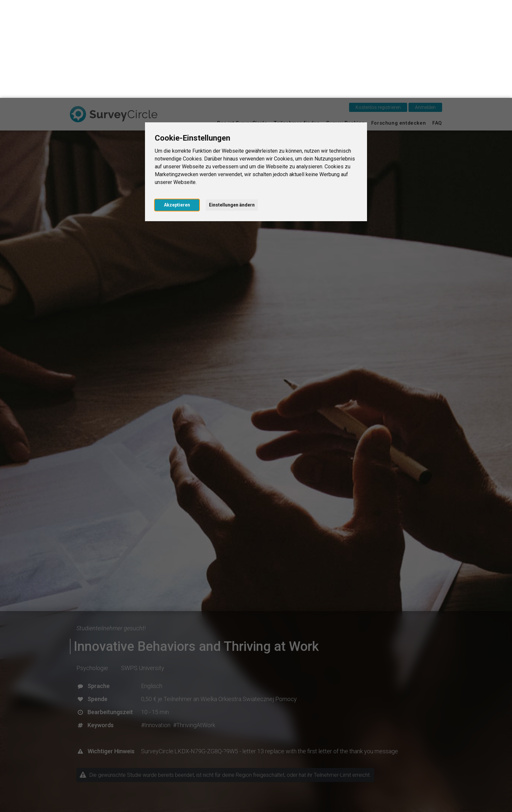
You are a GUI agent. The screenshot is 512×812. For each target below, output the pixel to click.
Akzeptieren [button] (177, 107)
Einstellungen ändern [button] (232, 107)
